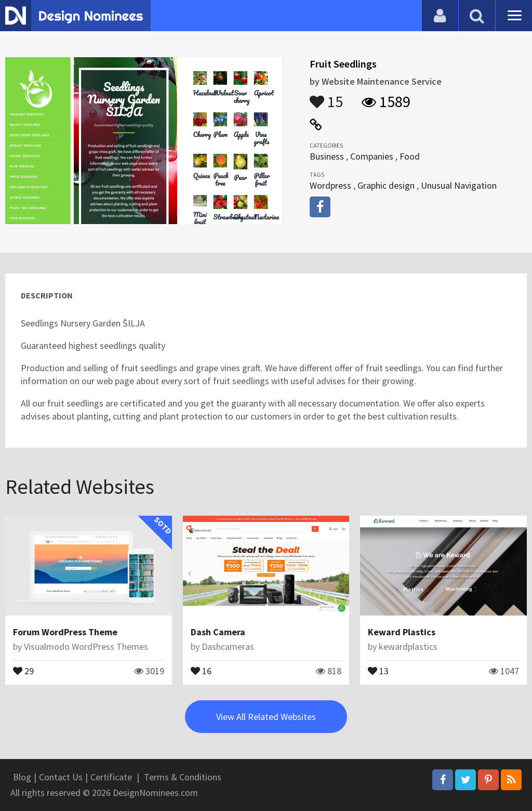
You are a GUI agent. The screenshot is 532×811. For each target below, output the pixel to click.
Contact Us (61, 777)
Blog (22, 777)
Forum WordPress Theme (65, 632)
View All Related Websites (266, 717)
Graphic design (386, 185)
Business (327, 156)
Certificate (111, 777)
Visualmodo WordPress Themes (86, 646)
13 (378, 670)
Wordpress (330, 185)
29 (23, 670)
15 (326, 97)
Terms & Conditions (183, 777)
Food (410, 156)
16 (201, 670)
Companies (372, 156)
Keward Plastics (402, 632)
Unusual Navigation (459, 185)
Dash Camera (218, 632)
